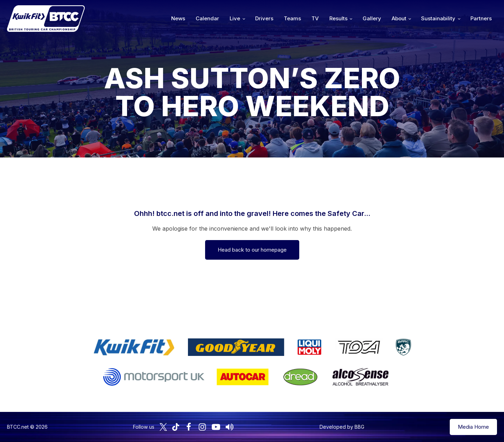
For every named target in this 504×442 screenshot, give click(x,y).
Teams (292, 18)
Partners (481, 18)
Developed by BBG (342, 427)
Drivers (264, 18)
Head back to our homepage (252, 250)
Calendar (207, 18)
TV (315, 18)
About (399, 18)
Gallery (372, 18)
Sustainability (438, 18)
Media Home (473, 427)
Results (338, 18)
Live (235, 18)
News (178, 18)
